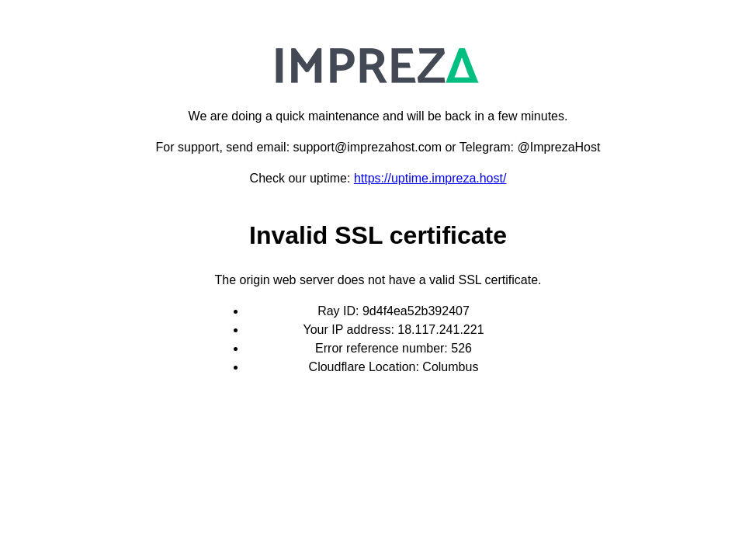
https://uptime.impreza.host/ (430, 178)
